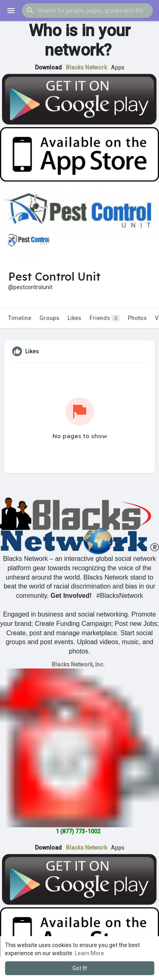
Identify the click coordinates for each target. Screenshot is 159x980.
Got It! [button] (80, 968)
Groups (49, 318)
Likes (74, 318)
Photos (137, 318)
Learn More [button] (89, 953)
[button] (87, 11)
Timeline (20, 318)
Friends (105, 318)
